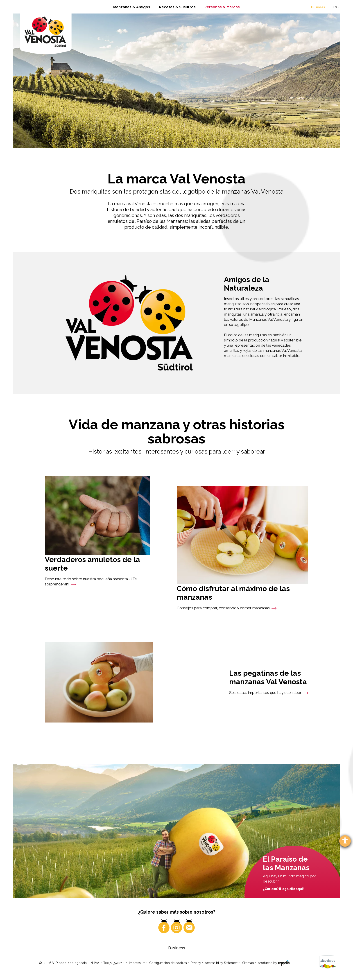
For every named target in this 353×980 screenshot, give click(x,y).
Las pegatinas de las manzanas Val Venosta (268, 677)
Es (335, 7)
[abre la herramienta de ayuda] (345, 841)
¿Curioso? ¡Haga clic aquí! (283, 889)
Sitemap (248, 963)
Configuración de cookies (168, 963)
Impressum (137, 963)
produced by (274, 963)
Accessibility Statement (222, 963)
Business (318, 7)
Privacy (196, 963)
